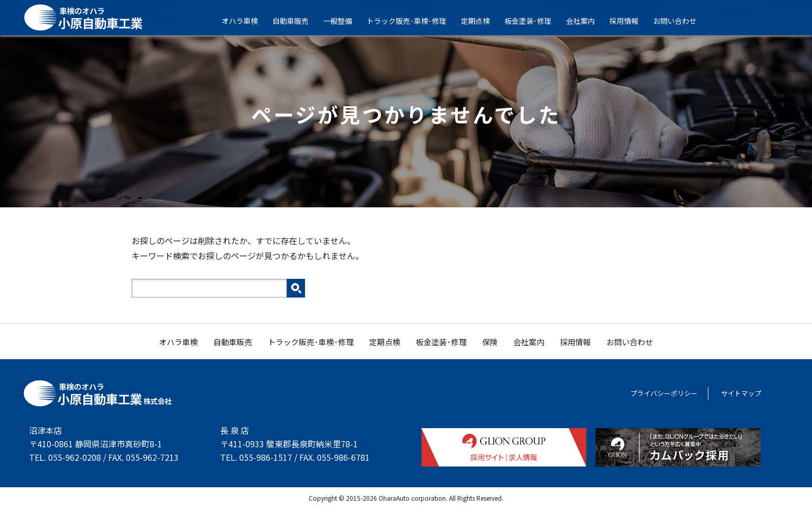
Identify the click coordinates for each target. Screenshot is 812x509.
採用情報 (631, 21)
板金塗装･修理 (535, 21)
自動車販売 (297, 21)
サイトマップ (741, 393)
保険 (490, 342)
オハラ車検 (247, 21)
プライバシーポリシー (664, 393)
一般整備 (344, 21)
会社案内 (587, 21)
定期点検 (482, 21)
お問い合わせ (682, 21)
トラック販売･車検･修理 (413, 21)
